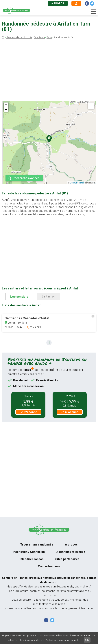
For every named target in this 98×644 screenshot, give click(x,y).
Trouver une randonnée (37, 545)
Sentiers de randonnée (19, 37)
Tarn (49, 37)
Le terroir (49, 296)
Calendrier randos (31, 559)
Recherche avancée (26, 178)
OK (87, 640)
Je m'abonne (28, 412)
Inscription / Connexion (29, 552)
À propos (58, 3)
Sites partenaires (67, 559)
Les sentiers (19, 297)
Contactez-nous (49, 566)
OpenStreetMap (77, 183)
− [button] (6, 110)
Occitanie (39, 37)
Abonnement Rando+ (71, 552)
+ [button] (6, 105)
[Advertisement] (49, 71)
